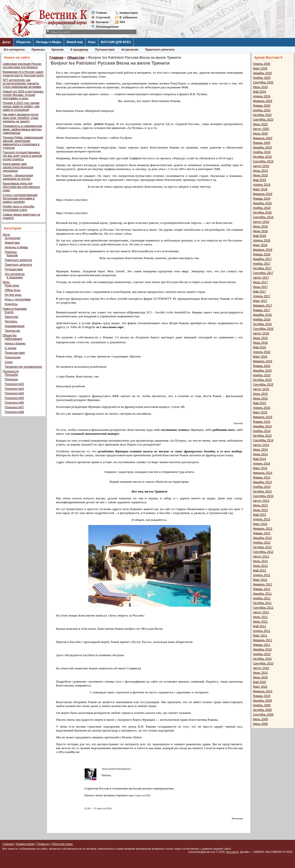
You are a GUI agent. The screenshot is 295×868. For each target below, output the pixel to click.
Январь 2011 (262, 645)
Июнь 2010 (260, 677)
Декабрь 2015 (262, 371)
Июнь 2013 (260, 510)
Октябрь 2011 (262, 603)
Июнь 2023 (260, 124)
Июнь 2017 (260, 287)
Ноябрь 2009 (262, 705)
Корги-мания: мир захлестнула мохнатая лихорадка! (18, 167)
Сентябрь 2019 (263, 161)
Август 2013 (261, 501)
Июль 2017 (260, 282)
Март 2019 (260, 189)
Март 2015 (260, 412)
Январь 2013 (262, 533)
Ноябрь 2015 (262, 375)
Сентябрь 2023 (263, 120)
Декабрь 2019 (262, 148)
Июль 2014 (260, 450)
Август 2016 (261, 333)
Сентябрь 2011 (263, 608)
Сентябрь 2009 (263, 715)
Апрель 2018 (262, 240)
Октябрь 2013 (262, 491)
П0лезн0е (11, 375)
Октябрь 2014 (262, 436)
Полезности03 (14, 389)
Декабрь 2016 (262, 315)
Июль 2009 (260, 719)
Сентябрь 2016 (263, 329)
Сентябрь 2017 (263, 273)
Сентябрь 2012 (263, 552)
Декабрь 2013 (262, 482)
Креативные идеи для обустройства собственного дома (21, 187)
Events (9, 312)
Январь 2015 (262, 422)
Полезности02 (14, 384)
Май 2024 (260, 92)
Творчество (12, 331)
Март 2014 (260, 468)
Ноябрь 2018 (262, 208)
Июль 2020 (260, 134)
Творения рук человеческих (23, 367)
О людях (11, 348)
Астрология (130, 50)
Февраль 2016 (263, 361)
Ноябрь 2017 (262, 264)
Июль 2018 (260, 227)
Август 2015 (261, 389)
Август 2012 (261, 557)
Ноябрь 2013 (262, 487)
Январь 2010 (262, 696)
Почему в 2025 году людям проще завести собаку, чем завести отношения (21, 106)
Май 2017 (260, 292)
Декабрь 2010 (262, 650)
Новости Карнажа (15, 309)
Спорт (9, 362)
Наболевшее (13, 339)
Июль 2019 (260, 171)
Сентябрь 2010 (263, 663)
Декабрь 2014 (262, 426)
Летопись (11, 321)
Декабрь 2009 (262, 701)
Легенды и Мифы (49, 42)
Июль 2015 (260, 394)
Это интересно (14, 50)
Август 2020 (261, 129)
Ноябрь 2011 (262, 598)
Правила (43, 844)
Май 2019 (260, 180)
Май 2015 (260, 403)
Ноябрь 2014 (262, 431)
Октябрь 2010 (262, 659)
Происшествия (15, 353)
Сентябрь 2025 (263, 82)
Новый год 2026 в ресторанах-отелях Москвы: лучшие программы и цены (23, 95)
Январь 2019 (262, 199)
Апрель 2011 (262, 631)
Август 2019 (261, 166)
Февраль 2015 (263, 417)
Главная (101, 13)
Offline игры (12, 290)
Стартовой (103, 17)
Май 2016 (260, 347)
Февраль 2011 (263, 640)
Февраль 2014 (263, 473)
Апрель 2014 (262, 464)
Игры (92, 42)
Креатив (58, 50)
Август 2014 (261, 445)
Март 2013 (260, 524)
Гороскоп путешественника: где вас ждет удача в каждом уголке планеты (22, 156)
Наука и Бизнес (15, 343)
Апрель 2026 (262, 64)
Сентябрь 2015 (263, 385)
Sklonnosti (11, 317)
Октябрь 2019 (262, 157)
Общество (23, 42)
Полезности (11, 371)
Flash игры (12, 286)
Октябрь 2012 (262, 547)
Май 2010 (260, 682)
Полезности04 (14, 393)
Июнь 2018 (260, 231)
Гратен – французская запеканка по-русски (18, 177)
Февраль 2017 (263, 306)
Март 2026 (260, 69)
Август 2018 (261, 222)
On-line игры (13, 295)
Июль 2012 (260, 561)
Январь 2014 (262, 478)
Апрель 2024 (262, 96)
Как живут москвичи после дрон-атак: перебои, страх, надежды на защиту (21, 118)
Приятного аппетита (160, 50)
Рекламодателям (105, 27)
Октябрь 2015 (262, 380)
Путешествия (105, 50)
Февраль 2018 (263, 250)
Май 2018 (260, 236)
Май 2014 (260, 459)
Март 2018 (260, 245)
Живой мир (75, 42)
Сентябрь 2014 (263, 440)
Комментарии (129, 13)
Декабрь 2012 (262, 538)
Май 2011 (260, 626)
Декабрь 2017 (262, 259)
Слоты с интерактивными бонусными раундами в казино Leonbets (20, 198)
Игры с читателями (18, 299)
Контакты (102, 22)
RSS (122, 22)
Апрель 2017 (262, 296)
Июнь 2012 (260, 566)
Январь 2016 (262, 366)
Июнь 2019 (260, 175)
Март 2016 (260, 357)
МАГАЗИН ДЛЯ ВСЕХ (116, 42)
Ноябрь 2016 (262, 320)
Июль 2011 (260, 617)
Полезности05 (14, 398)
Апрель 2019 (262, 185)
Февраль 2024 (263, 101)
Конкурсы (11, 304)
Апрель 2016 (262, 352)
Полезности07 (14, 407)
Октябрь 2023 (262, 115)
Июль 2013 (260, 505)
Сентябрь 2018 (263, 217)
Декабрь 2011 (262, 594)
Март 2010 (260, 687)
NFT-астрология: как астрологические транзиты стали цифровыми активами (22, 83)
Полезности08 (14, 412)
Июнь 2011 (260, 622)
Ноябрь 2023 (262, 110)
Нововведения (15, 326)
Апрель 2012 (262, 575)
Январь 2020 (262, 143)
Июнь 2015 (260, 399)
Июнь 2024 (260, 87)
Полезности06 (14, 403)
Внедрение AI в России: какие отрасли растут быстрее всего (23, 74)
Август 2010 (261, 668)
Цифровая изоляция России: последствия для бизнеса (22, 66)
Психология (13, 357)
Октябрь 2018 (262, 213)
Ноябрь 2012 (262, 543)
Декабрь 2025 (262, 73)
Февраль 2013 (263, 529)
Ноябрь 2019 (262, 152)
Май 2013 (260, 515)
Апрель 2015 (262, 408)
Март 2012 (260, 580)
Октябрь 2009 (262, 710)
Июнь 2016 (260, 343)
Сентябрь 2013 (263, 496)
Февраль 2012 (263, 584)
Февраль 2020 (263, 138)
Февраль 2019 (263, 194)
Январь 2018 (262, 254)
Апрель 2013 (262, 519)
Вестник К (233, 852)
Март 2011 (260, 636)
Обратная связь (62, 844)
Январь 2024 (262, 106)
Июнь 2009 (260, 724)
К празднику (79, 50)
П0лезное (11, 379)
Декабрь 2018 (262, 203)
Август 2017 (261, 278)
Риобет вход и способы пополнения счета (19, 208)
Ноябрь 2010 (262, 654)
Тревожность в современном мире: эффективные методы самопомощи (22, 129)
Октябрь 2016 (262, 324)
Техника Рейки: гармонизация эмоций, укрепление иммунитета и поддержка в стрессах (23, 143)
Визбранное (128, 17)
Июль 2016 (260, 338)
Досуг (7, 42)
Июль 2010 (260, 673)
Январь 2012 (262, 589)
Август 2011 (261, 612)
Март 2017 (260, 301)
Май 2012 (260, 571)
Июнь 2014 (260, 454)
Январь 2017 (262, 310)
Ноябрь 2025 (262, 78)
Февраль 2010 (263, 691)
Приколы (38, 50)
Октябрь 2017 (262, 268)
